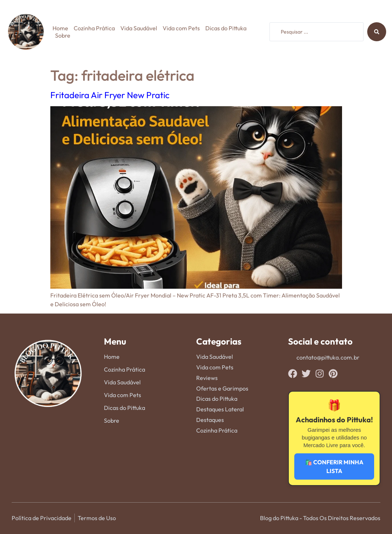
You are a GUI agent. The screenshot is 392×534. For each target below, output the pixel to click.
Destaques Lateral (220, 409)
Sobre (63, 35)
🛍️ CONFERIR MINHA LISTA (334, 466)
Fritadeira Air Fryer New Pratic (110, 95)
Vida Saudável (139, 28)
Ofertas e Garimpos (222, 388)
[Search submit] (377, 32)
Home (60, 28)
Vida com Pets (181, 28)
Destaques (210, 420)
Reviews (207, 378)
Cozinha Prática (94, 28)
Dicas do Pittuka (226, 28)
